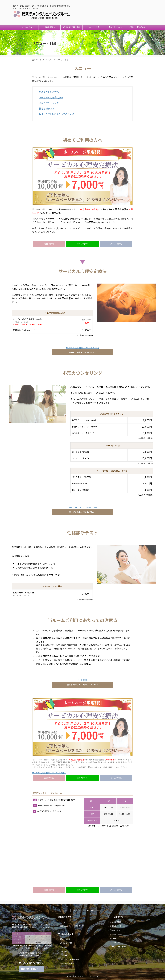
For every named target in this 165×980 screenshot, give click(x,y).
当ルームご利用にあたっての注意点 (56, 114)
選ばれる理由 (50, 27)
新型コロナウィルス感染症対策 (72, 926)
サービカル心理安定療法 (51, 97)
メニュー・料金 (93, 27)
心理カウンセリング (49, 103)
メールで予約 (116, 244)
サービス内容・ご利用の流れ (82, 352)
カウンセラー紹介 (117, 934)
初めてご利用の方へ (49, 92)
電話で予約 (49, 244)
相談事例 (64, 947)
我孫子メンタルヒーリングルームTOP (83, 685)
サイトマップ (77, 910)
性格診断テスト (47, 108)
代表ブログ (64, 951)
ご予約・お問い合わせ (137, 27)
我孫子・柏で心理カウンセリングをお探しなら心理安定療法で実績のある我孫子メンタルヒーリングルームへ (31, 926)
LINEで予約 (82, 244)
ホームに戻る (82, 680)
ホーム (67, 910)
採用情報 (113, 938)
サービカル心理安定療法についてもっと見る (83, 348)
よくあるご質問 (116, 943)
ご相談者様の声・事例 (72, 27)
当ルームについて (115, 27)
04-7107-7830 (137, 10)
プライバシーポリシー (93, 910)
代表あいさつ (115, 930)
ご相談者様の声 (66, 943)
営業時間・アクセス (117, 926)
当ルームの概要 (116, 922)
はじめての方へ (28, 27)
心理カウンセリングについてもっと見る (83, 507)
